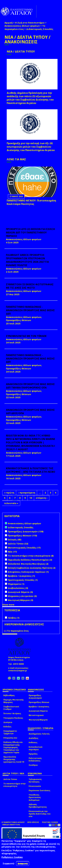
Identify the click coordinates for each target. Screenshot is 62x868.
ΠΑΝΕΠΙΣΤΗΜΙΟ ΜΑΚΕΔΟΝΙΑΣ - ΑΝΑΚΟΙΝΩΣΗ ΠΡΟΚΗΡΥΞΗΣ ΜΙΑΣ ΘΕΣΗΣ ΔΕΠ (30, 310)
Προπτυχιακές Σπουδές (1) (23, 580)
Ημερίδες (33, 754)
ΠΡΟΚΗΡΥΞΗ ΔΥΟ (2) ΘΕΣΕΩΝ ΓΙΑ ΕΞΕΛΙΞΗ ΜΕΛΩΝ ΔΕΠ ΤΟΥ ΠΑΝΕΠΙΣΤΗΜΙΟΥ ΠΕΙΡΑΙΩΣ (30, 233)
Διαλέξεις (33, 738)
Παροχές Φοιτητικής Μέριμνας (14, 701)
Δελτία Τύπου (10, 779)
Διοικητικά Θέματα (38, 711)
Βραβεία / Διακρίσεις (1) (21, 576)
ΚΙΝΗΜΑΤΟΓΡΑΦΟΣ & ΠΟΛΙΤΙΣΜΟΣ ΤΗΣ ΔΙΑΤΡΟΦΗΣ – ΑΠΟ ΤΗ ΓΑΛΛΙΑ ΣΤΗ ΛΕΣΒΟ (31, 470)
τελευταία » (11, 503)
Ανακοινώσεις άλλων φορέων (22, 26)
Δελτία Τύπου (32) (18, 544)
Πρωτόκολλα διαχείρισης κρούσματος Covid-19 (14, 759)
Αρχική (9, 23)
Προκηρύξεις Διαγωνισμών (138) (26, 531)
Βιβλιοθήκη (9, 695)
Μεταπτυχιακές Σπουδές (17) (24, 548)
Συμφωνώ (9, 863)
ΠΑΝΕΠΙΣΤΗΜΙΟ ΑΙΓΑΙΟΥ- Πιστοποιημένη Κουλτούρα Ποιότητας (31, 202)
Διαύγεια (8, 722)
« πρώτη (9, 493)
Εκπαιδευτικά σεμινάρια (36, 748)
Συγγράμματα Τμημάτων (10, 732)
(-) (5, 631)
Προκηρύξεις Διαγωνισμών (35, 697)
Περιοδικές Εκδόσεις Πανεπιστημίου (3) (30, 560)
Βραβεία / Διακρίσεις (39, 707)
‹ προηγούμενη (27, 493)
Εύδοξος (7, 727)
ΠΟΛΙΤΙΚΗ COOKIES (50, 822)
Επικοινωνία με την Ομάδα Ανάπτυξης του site (40, 814)
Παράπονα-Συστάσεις (39, 790)
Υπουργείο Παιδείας (13, 718)
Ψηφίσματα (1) (16, 584)
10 (31, 498)
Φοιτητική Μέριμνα (38, 720)
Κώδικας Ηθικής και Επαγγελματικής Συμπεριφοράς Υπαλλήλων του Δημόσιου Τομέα (13, 747)
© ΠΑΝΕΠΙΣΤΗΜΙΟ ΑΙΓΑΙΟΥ (13, 822)
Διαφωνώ (23, 863)
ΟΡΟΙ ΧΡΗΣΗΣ (33, 822)
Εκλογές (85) (15, 540)
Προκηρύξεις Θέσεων (39, 702)
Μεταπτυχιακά (36, 715)
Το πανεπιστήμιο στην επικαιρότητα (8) (31, 556)
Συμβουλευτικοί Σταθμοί (11, 708)
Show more (8, 605)
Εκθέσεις (33, 742)
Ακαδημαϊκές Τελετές (39, 734)
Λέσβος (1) (14, 618)
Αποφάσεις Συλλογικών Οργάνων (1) (28, 572)
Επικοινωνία (35, 786)
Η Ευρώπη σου (10, 738)
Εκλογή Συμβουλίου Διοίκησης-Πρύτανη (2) (32, 568)
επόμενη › (42, 498)
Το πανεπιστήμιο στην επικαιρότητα (14, 785)
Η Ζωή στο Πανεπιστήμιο (30, 23)
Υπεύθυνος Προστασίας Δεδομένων (35, 797)
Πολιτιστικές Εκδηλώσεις (35, 759)
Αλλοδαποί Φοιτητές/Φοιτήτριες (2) (28, 564)
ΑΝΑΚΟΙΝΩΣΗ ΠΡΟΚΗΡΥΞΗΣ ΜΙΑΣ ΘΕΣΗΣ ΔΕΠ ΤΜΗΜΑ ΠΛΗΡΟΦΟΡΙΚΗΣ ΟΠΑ (30, 386)
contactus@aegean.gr (18, 671)
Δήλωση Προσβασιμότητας (38, 806)
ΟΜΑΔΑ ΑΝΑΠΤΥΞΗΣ (11, 825)
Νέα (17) (12, 552)
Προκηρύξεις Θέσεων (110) (22, 536)
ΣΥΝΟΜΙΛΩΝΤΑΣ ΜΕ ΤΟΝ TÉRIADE (26, 336)
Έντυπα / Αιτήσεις (12, 713)
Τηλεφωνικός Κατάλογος (35, 781)
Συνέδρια (33, 765)
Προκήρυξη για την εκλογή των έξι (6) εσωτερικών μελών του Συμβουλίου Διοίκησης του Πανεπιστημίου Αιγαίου (31, 147)
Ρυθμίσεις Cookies (12, 857)
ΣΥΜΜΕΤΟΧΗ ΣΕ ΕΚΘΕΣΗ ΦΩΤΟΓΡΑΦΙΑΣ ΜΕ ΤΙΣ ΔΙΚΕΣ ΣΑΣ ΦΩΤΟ (30, 286)
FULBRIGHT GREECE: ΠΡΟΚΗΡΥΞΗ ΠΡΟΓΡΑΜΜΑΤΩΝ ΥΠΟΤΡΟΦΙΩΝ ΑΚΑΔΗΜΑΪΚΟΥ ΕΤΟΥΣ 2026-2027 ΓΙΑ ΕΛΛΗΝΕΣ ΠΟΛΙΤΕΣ (27, 260)
